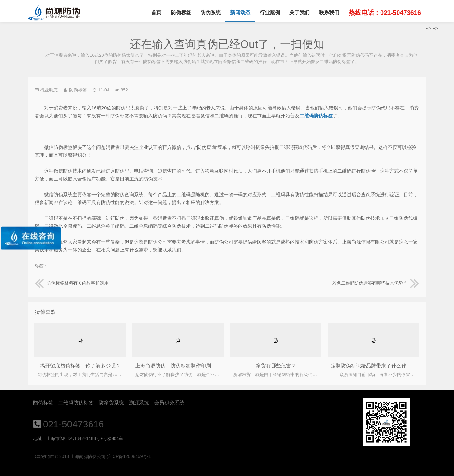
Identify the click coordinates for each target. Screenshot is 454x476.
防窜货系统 (111, 403)
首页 (156, 12)
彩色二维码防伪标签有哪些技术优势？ (376, 283)
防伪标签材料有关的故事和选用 (72, 283)
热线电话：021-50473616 (385, 13)
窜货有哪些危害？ (276, 366)
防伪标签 (181, 12)
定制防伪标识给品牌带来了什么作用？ (374, 366)
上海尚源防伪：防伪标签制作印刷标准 (178, 366)
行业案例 (270, 12)
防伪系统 (211, 12)
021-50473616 (73, 424)
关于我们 (300, 12)
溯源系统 (139, 403)
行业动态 (49, 90)
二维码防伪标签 (76, 403)
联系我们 (329, 12)
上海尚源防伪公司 (54, 13)
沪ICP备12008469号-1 (129, 456)
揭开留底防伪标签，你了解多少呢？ (80, 366)
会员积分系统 (169, 403)
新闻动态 (240, 12)
